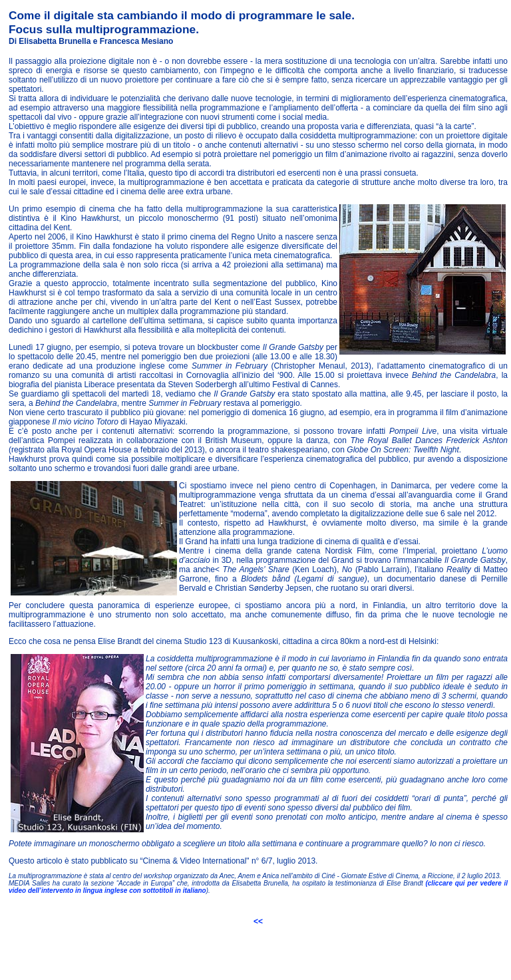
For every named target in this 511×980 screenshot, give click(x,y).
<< (258, 921)
